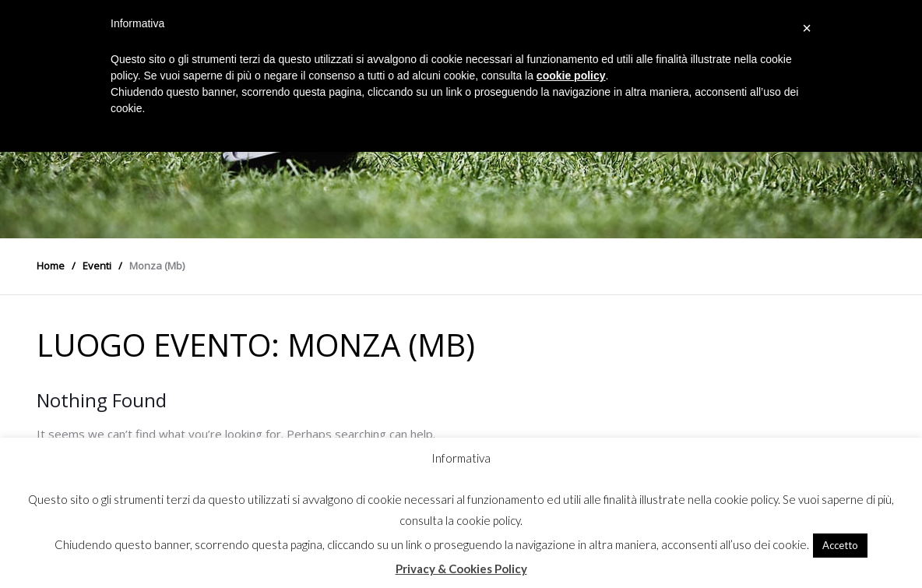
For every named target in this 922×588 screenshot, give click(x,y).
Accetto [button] (840, 545)
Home (51, 266)
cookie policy (571, 76)
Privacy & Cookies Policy (461, 569)
